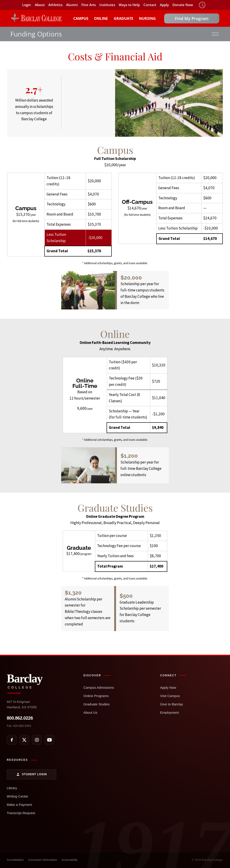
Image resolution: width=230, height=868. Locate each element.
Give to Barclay (172, 704)
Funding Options (36, 34)
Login (27, 5)
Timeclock (202, 5)
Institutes (107, 5)
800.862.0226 (20, 718)
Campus (81, 18)
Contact (150, 5)
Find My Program (192, 18)
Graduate (124, 18)
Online (101, 18)
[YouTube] (49, 740)
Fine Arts (89, 5)
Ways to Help (129, 5)
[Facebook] (12, 740)
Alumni (72, 5)
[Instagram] (37, 740)
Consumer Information (43, 860)
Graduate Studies (97, 704)
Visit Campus (170, 696)
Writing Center (18, 796)
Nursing (147, 18)
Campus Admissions (99, 687)
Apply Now (168, 687)
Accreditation (15, 860)
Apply (164, 5)
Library (12, 788)
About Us (90, 712)
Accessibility (70, 860)
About (40, 5)
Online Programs (96, 696)
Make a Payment (19, 805)
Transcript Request (21, 813)
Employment (169, 712)
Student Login (32, 774)
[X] (24, 740)
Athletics (55, 5)
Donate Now (183, 5)
